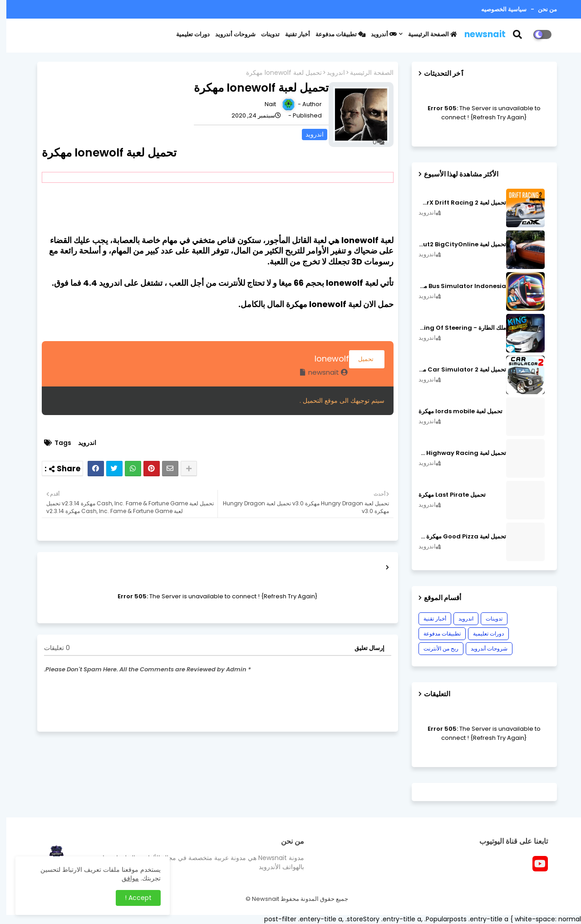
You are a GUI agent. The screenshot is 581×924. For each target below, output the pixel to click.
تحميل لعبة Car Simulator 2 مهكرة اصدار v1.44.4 (456, 370)
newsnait (479, 34)
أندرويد (377, 34)
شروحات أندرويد (229, 34)
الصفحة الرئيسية (426, 34)
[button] (517, 34)
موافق (124, 878)
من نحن (540, 9)
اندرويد (330, 73)
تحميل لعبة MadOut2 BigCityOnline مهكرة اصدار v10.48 (456, 244)
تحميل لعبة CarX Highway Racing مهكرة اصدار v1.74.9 (456, 453)
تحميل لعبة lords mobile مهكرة (454, 411)
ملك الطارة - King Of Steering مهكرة (456, 328)
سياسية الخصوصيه (497, 9)
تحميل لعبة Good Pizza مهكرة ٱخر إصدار (456, 537)
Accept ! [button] (132, 898)
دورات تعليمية (187, 34)
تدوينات (264, 34)
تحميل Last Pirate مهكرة (446, 495)
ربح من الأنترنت (435, 648)
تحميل (360, 359)
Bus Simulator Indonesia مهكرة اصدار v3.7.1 (456, 286)
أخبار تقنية (291, 34)
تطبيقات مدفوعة (334, 34)
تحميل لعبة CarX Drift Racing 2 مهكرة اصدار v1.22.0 (456, 203)
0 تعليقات (51, 648)
